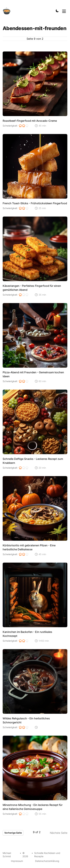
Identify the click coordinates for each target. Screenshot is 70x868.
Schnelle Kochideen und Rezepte (47, 855)
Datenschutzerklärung (47, 861)
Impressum (17, 861)
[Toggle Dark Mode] (57, 11)
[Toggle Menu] (64, 11)
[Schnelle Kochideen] (9, 11)
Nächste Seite (59, 833)
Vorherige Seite (13, 833)
